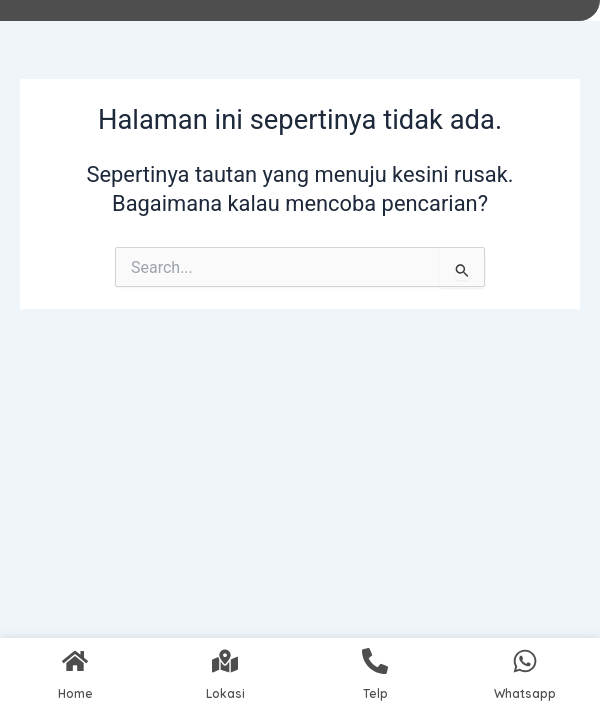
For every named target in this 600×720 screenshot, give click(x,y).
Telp (375, 693)
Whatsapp (525, 693)
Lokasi (225, 693)
